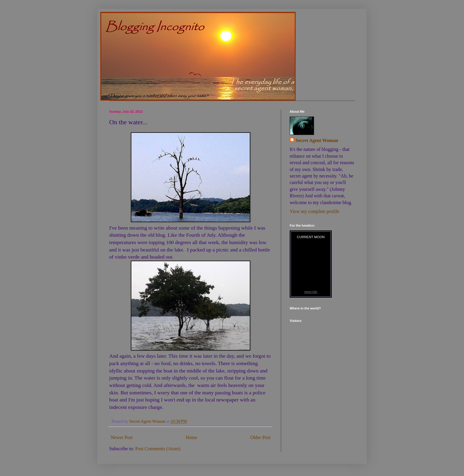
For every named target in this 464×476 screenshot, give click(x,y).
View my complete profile (314, 211)
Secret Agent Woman (317, 140)
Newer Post (122, 437)
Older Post (260, 437)
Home (192, 437)
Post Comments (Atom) (158, 449)
